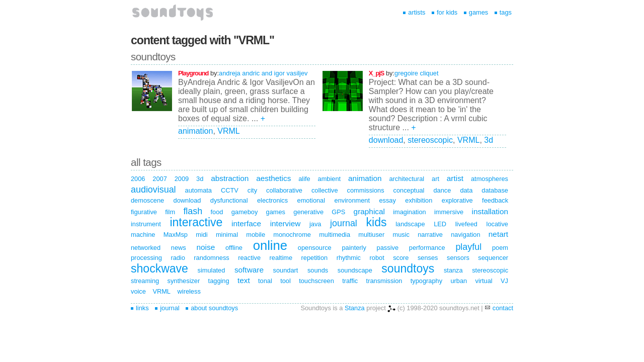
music (401, 235)
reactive (249, 258)
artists (414, 12)
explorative (457, 200)
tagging (219, 281)
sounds (318, 270)
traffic (350, 281)
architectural (407, 179)
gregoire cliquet (417, 73)
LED (440, 224)
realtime (281, 258)
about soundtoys (212, 308)
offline (234, 248)
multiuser (371, 235)
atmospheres (490, 179)
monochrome (292, 235)
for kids (445, 12)
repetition (315, 258)
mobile (256, 235)
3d (489, 140)
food (217, 212)
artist (455, 178)
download (386, 140)
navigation (465, 235)
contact (503, 308)
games (476, 12)
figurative (144, 212)
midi (202, 235)
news (179, 248)
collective (325, 190)
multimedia (335, 235)
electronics (272, 200)
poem (500, 248)
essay (387, 200)
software (249, 270)
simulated (212, 270)
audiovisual (153, 190)
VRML (228, 131)
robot (377, 258)
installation (490, 211)
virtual (484, 281)
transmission (384, 281)
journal (344, 223)
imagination (409, 212)
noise (206, 247)
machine (143, 235)
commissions (366, 190)
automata (198, 190)
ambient (330, 179)
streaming (145, 281)
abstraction (230, 178)
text (244, 280)
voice (138, 291)
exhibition (419, 200)
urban (459, 281)
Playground (193, 73)
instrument (146, 224)
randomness (211, 258)
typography (426, 281)
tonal (265, 281)
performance (427, 248)
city (252, 190)
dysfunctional (229, 200)
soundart (286, 270)
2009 (182, 179)
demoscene (147, 200)
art (435, 179)
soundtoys (408, 268)
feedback (495, 200)
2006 (138, 179)
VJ (504, 281)
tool (286, 281)
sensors (458, 258)
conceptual (409, 190)
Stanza (355, 308)
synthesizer (184, 281)
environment (352, 200)
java (315, 224)
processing (146, 258)
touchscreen (316, 281)
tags (503, 12)
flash (193, 211)
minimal (227, 235)
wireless (189, 291)
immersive (449, 212)
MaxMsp (176, 235)
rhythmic (349, 258)
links (140, 308)
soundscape (355, 270)
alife (304, 179)
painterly (354, 248)
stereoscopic (430, 140)
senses (428, 258)
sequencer (493, 258)
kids (377, 222)
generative (308, 212)
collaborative (284, 190)
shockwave (159, 268)
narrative (430, 235)
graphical (369, 211)
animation (195, 131)
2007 (159, 179)
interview (286, 223)
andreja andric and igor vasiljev (263, 73)
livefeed (466, 224)
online (270, 245)
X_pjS (377, 73)
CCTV (230, 190)
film (170, 212)
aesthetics (273, 178)
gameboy (245, 212)
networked (146, 248)
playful (468, 247)
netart (498, 234)
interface (246, 223)
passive (388, 248)
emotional (311, 200)
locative (497, 224)
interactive (196, 222)
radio (178, 258)
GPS (338, 212)
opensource (315, 248)
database (495, 190)
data (466, 190)
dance (442, 190)
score (401, 258)
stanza (453, 270)
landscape (410, 224)
